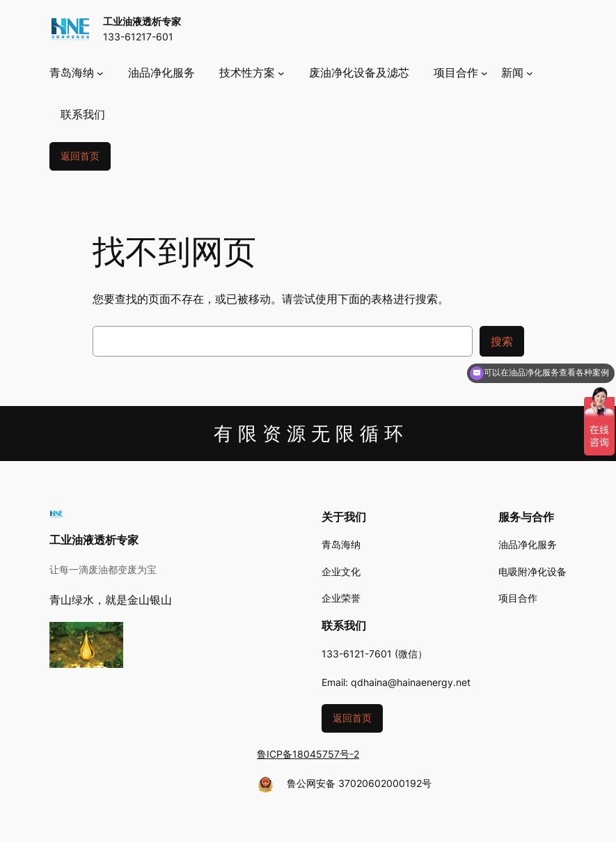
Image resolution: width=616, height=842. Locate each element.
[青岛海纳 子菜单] (77, 73)
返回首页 (80, 156)
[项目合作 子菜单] (461, 73)
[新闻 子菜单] (517, 73)
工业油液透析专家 (142, 21)
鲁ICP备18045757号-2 (308, 754)
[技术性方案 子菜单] (252, 73)
